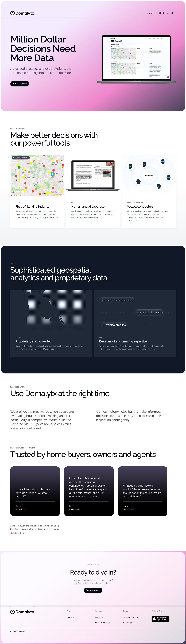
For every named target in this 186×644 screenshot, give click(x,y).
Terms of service (131, 617)
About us (151, 13)
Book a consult (166, 13)
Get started (17, 533)
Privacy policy (129, 623)
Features (71, 617)
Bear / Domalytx (102, 623)
